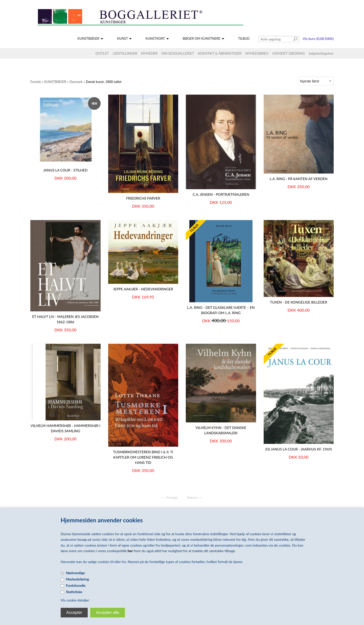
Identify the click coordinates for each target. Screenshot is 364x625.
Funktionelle (76, 585)
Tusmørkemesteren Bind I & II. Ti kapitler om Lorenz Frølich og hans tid (143, 457)
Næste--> (195, 497)
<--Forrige (170, 497)
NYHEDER (149, 53)
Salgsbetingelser (321, 53)
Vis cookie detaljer (75, 600)
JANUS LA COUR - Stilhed (65, 170)
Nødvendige (75, 573)
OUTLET (102, 53)
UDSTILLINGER (125, 53)
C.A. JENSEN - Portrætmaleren (221, 194)
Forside (36, 82)
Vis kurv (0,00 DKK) (318, 39)
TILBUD (244, 38)
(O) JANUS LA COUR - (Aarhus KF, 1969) (299, 449)
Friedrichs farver (143, 198)
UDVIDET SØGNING (289, 53)
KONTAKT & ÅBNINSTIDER (220, 53)
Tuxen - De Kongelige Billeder (299, 302)
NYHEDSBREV (257, 53)
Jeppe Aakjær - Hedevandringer (143, 289)
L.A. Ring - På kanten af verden (299, 179)
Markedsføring (77, 579)
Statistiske (74, 592)
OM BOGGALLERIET (178, 53)
